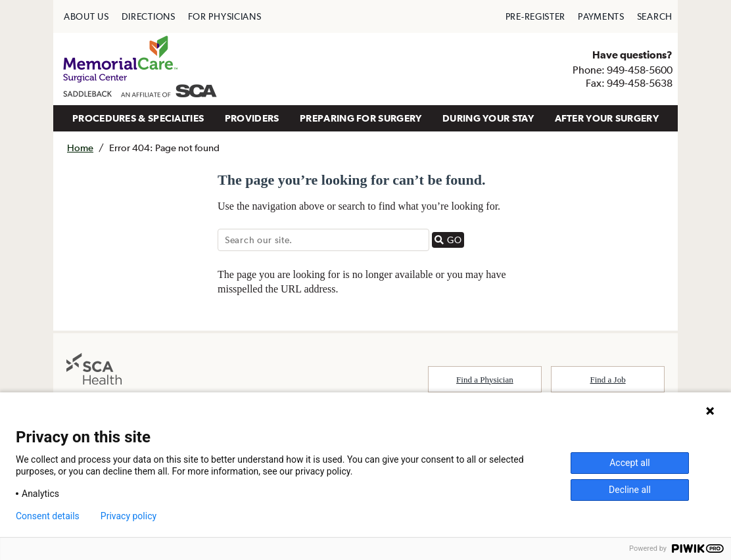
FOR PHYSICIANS (225, 16)
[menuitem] (86, 16)
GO (449, 240)
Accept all (630, 463)
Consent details (48, 516)
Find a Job (608, 380)
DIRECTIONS (149, 16)
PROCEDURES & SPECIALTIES (138, 118)
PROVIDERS (252, 118)
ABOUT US (86, 16)
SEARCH (655, 16)
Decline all (630, 490)
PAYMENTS (601, 16)
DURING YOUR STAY (488, 118)
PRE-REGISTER (535, 16)
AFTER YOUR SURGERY (607, 118)
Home (80, 148)
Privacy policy (129, 516)
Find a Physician (485, 380)
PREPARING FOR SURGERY (361, 118)
